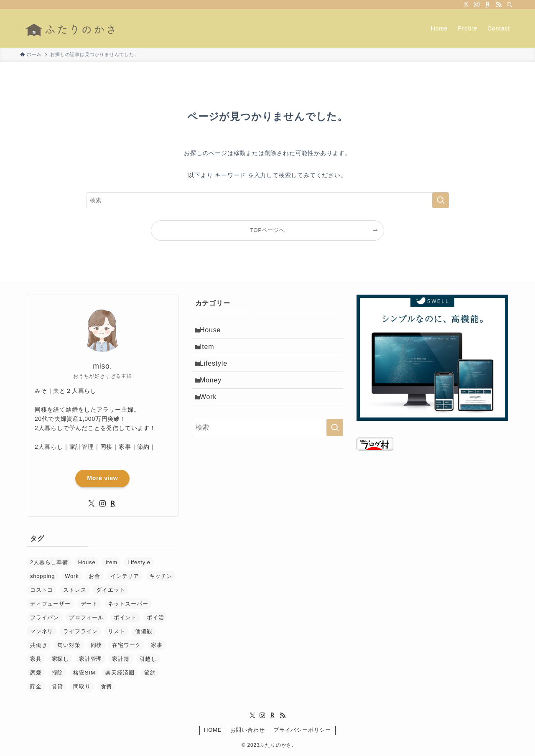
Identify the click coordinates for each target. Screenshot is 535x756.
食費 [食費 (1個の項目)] (107, 686)
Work (212, 411)
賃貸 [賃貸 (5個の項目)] (58, 686)
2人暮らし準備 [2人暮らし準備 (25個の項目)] (49, 562)
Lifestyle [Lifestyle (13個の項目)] (139, 562)
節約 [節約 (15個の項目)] (150, 673)
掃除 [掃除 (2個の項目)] (58, 673)
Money (214, 391)
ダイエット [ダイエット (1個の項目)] (111, 590)
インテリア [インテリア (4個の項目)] (125, 576)
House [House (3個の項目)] (87, 562)
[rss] (499, 5)
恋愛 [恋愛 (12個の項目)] (36, 673)
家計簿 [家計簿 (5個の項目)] (121, 659)
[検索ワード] (267, 200)
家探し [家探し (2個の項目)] (60, 659)
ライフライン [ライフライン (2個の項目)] (80, 631)
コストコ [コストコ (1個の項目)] (42, 590)
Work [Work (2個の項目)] (72, 576)
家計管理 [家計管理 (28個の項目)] (90, 659)
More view (102, 478)
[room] (488, 5)
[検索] (510, 5)
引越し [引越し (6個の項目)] (148, 659)
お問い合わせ (248, 730)
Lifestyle (217, 371)
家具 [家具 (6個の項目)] (36, 659)
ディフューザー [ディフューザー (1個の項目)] (50, 604)
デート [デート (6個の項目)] (89, 604)
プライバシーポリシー (302, 730)
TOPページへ (267, 230)
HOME (213, 730)
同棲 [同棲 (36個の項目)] (97, 645)
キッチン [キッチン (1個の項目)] (161, 576)
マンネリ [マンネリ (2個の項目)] (42, 631)
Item (211, 351)
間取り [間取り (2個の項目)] (82, 686)
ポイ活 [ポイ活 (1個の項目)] (155, 617)
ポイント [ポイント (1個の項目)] (125, 617)
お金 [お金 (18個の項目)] (94, 576)
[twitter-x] (466, 5)
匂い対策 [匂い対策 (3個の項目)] (69, 645)
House (214, 332)
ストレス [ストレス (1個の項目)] (75, 590)
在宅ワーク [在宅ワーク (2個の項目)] (126, 645)
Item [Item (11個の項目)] (111, 562)
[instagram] (477, 5)
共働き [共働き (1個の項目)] (39, 645)
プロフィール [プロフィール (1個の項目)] (86, 617)
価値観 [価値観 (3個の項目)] (144, 631)
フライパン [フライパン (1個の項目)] (45, 617)
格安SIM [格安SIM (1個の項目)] (84, 673)
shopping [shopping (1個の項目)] (42, 576)
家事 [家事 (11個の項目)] (157, 645)
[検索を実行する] (441, 200)
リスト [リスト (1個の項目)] (116, 631)
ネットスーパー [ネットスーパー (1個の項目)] (128, 604)
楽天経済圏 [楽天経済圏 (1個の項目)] (120, 673)
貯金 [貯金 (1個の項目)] (36, 686)
